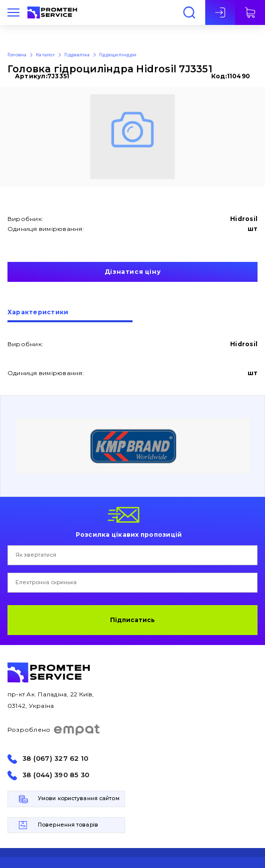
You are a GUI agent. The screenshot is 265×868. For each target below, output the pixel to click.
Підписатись (132, 620)
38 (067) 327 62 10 (55, 759)
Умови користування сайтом (79, 798)
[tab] (70, 316)
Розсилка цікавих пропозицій (129, 534)
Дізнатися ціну (132, 272)
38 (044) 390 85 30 (56, 775)
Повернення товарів (68, 825)
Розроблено (54, 730)
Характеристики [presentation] (38, 313)
